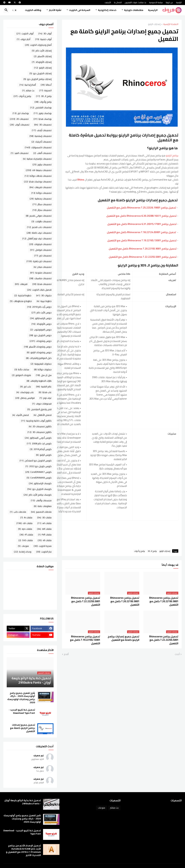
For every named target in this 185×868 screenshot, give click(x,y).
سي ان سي (44, 375)
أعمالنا (46, 85)
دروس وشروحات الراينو (39, 352)
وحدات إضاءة (23, 552)
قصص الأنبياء (21, 415)
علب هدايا (45, 392)
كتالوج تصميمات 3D (40, 432)
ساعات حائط (22, 369)
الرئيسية (179, 2)
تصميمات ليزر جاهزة (39, 261)
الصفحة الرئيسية (171, 24)
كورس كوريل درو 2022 (39, 466)
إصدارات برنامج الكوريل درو (38, 79)
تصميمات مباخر (43, 267)
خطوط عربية (44, 301)
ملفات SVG (26, 540)
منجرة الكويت (43, 546)
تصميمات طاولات (42, 221)
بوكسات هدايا (43, 119)
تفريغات (21, 284)
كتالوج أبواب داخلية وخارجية (36, 421)
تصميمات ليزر (43, 256)
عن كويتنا (169, 2)
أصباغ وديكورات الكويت (38, 45)
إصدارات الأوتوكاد (42, 62)
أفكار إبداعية (28, 85)
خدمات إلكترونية (107, 10)
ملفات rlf (26, 535)
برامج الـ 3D (152, 551)
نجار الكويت (44, 552)
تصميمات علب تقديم (39, 227)
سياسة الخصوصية (156, 2)
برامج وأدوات (43, 102)
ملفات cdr (24, 523)
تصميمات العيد (20, 153)
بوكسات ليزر (21, 113)
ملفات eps (25, 529)
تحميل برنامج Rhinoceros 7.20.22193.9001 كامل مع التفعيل (143, 249)
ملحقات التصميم (41, 512)
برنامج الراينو (172, 155)
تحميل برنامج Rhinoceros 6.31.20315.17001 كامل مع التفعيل (142, 224)
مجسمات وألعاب (41, 500)
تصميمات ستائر (42, 204)
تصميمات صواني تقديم (39, 216)
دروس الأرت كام (42, 313)
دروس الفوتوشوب (41, 330)
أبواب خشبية (43, 39)
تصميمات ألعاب (42, 153)
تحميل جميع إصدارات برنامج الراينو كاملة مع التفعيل (123, 638)
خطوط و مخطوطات (21, 301)
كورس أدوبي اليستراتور (38, 438)
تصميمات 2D (19, 119)
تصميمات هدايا (42, 284)
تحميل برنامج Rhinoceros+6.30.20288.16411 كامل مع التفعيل (141, 216)
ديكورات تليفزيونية (41, 364)
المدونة (45, 90)
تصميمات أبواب (20, 125)
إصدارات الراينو (154, 24)
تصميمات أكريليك (42, 142)
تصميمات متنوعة (41, 273)
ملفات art (44, 523)
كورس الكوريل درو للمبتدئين (36, 461)
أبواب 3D (45, 33)
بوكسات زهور (43, 113)
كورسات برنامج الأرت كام (38, 495)
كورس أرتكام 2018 (41, 449)
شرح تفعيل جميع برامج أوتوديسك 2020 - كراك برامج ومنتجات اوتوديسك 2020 (21, 698)
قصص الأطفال (43, 415)
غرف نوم (46, 398)
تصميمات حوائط (41, 193)
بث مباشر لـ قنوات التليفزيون (135, 2)
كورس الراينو (44, 455)
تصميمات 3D (43, 125)
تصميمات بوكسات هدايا (38, 182)
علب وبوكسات (25, 392)
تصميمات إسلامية (41, 136)
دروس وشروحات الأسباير (38, 347)
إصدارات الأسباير (43, 56)
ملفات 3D (44, 517)
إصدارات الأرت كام (42, 51)
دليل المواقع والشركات (39, 358)
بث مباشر (28, 90)
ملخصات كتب (18, 512)
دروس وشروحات (41, 341)
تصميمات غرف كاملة (39, 233)
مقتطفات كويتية (134, 10)
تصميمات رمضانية (41, 199)
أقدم (66, 654)
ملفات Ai (26, 517)
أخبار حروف (24, 39)
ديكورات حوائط (43, 369)
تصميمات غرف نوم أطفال (37, 238)
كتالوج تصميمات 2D (40, 426)
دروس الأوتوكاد (42, 324)
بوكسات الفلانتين (41, 108)
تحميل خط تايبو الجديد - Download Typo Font (22, 711)
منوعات (23, 546)
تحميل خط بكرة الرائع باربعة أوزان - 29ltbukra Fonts (23, 802)
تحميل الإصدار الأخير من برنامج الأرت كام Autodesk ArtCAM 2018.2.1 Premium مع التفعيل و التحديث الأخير (23, 850)
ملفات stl (45, 540)
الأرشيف (108, 2)
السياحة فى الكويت (80, 10)
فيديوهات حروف (42, 404)
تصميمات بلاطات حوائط (38, 176)
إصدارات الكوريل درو (41, 73)
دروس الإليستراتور (41, 318)
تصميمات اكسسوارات (38, 147)
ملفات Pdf (45, 535)
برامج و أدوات (140, 551)
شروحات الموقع (21, 375)
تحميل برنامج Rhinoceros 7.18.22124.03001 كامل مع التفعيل (141, 232)
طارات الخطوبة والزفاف (39, 381)
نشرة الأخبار (55, 10)
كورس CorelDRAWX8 (39, 478)
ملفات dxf (44, 529)
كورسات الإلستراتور (40, 483)
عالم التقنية (44, 387)
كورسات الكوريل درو (39, 489)
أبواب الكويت (25, 33)
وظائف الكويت (33, 10)
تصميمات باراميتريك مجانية (37, 159)
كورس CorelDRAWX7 (38, 472)
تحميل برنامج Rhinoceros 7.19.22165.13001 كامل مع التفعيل (142, 240)
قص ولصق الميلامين (39, 409)
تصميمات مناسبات (40, 278)
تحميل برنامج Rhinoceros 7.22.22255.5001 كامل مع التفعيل (143, 257)
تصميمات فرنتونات (40, 244)
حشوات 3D (44, 295)
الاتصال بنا (118, 2)
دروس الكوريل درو (40, 335)
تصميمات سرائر (42, 210)
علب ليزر (26, 387)
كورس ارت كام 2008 (39, 443)
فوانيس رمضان (25, 398)
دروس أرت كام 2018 (39, 307)
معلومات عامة (43, 506)
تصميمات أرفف (42, 130)
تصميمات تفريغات (41, 187)
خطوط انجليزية (23, 295)
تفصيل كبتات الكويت (39, 290)
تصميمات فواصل (41, 250)
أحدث (177, 654)
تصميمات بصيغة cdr (39, 170)
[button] (14, 10)
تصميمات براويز (42, 164)
